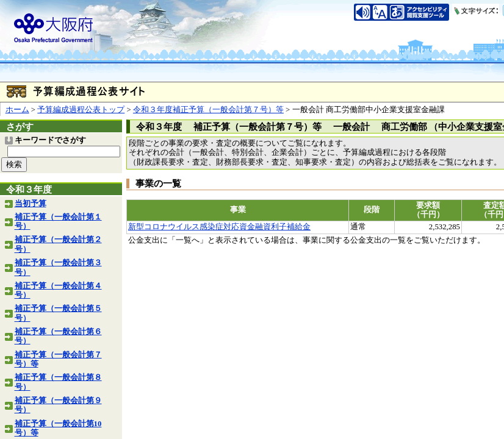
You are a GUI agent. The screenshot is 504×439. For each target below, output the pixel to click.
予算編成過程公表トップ (81, 110)
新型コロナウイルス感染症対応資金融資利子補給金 (219, 227)
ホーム (17, 110)
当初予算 (31, 204)
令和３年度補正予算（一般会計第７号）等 (208, 110)
